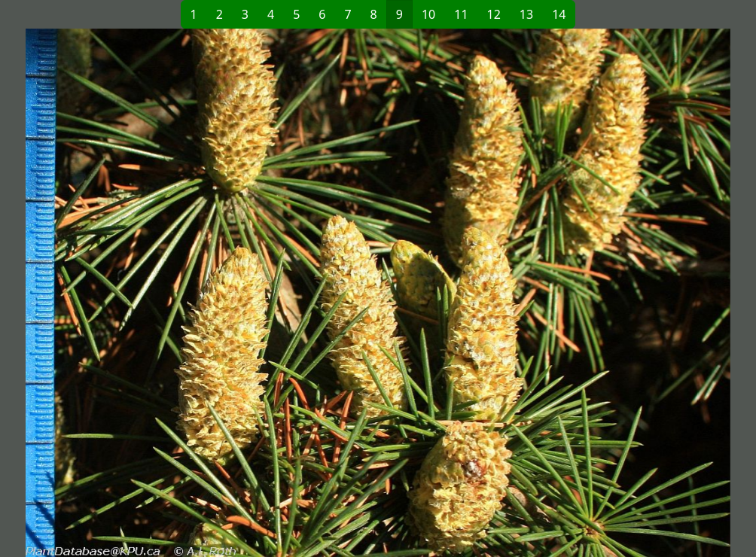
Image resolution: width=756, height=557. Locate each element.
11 (461, 14)
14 (559, 14)
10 (428, 14)
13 (526, 14)
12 (494, 14)
